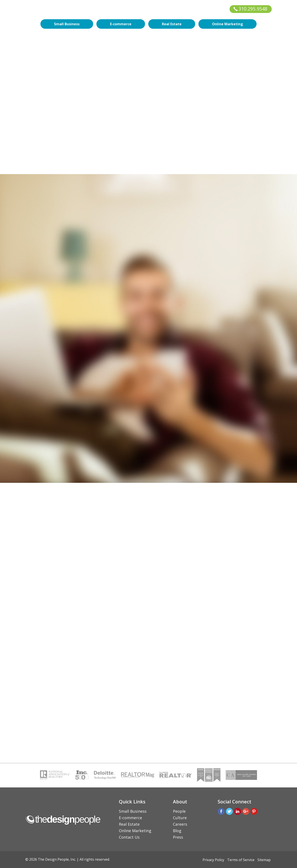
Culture (180, 818)
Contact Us (129, 837)
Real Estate (172, 24)
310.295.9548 (250, 9)
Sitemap (264, 860)
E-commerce (121, 24)
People (179, 811)
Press (178, 837)
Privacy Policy (213, 860)
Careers (180, 824)
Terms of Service (241, 860)
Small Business (67, 24)
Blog (177, 831)
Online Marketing (228, 24)
